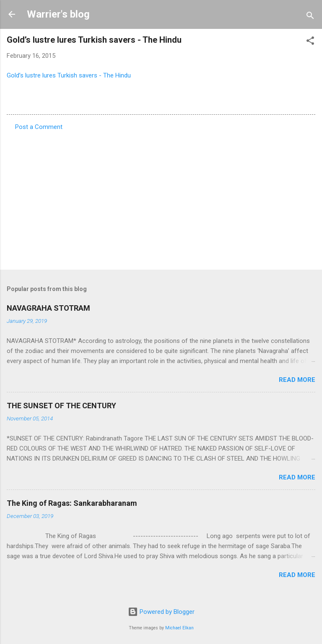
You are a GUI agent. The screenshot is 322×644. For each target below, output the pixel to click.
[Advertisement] (161, 198)
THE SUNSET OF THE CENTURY (61, 406)
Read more (297, 380)
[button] (310, 42)
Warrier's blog (58, 14)
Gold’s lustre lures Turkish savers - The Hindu (69, 75)
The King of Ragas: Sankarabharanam (72, 503)
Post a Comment (39, 127)
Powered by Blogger (161, 612)
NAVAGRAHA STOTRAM (48, 308)
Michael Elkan (179, 628)
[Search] (310, 17)
